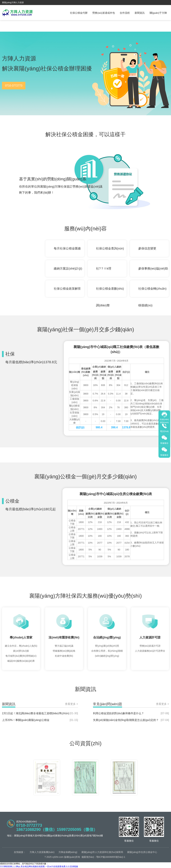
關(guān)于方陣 (158, 13)
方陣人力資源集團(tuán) (42, 852)
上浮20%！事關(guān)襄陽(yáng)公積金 (26, 720)
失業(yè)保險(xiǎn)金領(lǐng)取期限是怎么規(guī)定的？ (126, 720)
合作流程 (125, 13)
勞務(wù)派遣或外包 (104, 13)
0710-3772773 (14, 86)
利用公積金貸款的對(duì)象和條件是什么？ (118, 713)
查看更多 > (71, 704)
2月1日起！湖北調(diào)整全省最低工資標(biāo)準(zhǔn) (36, 713)
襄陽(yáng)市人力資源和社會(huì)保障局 (102, 852)
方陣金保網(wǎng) (68, 852)
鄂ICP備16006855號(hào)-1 (111, 857)
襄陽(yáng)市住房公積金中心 (142, 852)
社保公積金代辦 (79, 13)
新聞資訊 (140, 13)
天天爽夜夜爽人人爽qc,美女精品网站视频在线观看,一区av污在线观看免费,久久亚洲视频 (39, 866)
